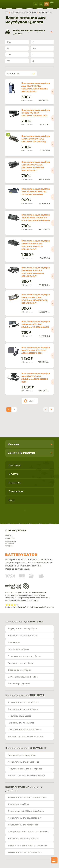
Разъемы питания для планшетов (24, 730)
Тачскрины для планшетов (21, 723)
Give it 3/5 (12, 605)
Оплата (13, 474)
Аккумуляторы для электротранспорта (27, 797)
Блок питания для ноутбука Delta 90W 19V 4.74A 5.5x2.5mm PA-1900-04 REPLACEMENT (36, 272)
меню (52, 4)
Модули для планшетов (19, 716)
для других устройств (24, 789)
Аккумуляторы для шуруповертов (25, 852)
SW (34, 48)
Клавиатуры (14, 642)
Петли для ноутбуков (18, 649)
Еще (32, 401)
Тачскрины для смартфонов (21, 755)
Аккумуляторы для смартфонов (23, 762)
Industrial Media (17, 586)
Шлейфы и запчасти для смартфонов (26, 776)
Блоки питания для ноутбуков (22, 636)
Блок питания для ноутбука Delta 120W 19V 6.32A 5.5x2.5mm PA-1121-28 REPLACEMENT (36, 245)
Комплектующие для (24, 622)
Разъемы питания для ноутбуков (24, 656)
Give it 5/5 (17, 605)
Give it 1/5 (7, 605)
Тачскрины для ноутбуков (20, 663)
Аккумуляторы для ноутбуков (22, 629)
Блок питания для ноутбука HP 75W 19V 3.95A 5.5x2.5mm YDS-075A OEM (36, 113)
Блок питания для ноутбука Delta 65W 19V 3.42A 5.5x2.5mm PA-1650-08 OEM (36, 324)
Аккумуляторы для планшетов (23, 702)
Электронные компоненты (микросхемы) (28, 832)
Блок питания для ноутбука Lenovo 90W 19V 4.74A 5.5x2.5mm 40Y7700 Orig (36, 139)
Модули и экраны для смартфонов (25, 769)
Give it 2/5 (9, 605)
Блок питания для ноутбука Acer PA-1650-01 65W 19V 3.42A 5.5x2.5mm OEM (36, 192)
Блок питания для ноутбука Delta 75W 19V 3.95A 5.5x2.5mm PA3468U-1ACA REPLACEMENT (36, 299)
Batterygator (27, 555)
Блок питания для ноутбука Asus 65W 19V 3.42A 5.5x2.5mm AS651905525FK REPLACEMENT (36, 87)
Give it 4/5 (15, 605)
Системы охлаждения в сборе (23, 677)
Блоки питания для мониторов (23, 839)
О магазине (16, 491)
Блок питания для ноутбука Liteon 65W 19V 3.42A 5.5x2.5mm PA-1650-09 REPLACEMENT (36, 166)
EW (9, 42)
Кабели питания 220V (18, 804)
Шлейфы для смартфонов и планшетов (27, 845)
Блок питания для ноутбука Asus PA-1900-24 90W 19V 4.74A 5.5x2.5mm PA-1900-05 (36, 218)
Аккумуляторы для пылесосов (23, 825)
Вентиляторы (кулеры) (19, 684)
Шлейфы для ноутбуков (20, 670)
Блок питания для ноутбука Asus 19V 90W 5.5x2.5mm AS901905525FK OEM (36, 350)
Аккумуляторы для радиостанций (24, 818)
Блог (12, 500)
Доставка (15, 465)
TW (9, 55)
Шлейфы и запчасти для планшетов (25, 737)
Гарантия (15, 483)
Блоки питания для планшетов (23, 709)
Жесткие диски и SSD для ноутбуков (26, 811)
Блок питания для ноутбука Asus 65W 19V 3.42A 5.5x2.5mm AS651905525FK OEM (36, 378)
